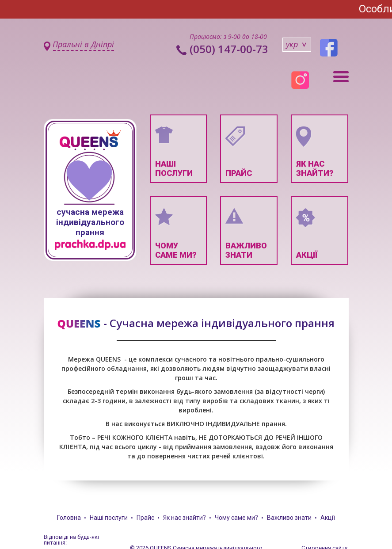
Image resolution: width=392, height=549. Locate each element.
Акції (328, 518)
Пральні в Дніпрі (83, 44)
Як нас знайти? (185, 518)
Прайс (145, 518)
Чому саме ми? (236, 518)
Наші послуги (109, 518)
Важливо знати (289, 518)
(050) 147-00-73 (229, 49)
